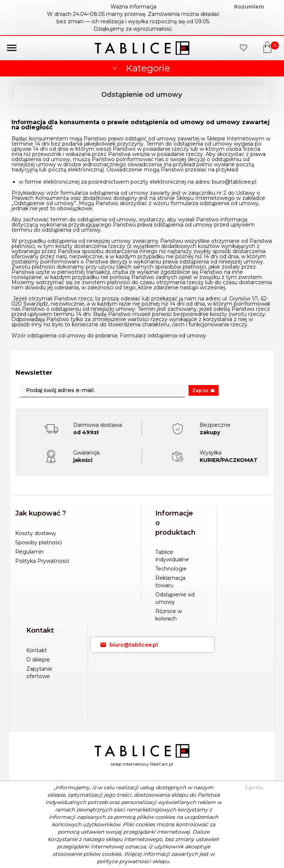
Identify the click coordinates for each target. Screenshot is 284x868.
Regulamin (29, 552)
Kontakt (37, 650)
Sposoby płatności (39, 542)
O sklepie (38, 660)
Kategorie (140, 68)
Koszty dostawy (36, 533)
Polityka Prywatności (42, 561)
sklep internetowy (130, 764)
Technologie (171, 569)
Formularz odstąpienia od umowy (163, 336)
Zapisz (204, 390)
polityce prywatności (124, 861)
